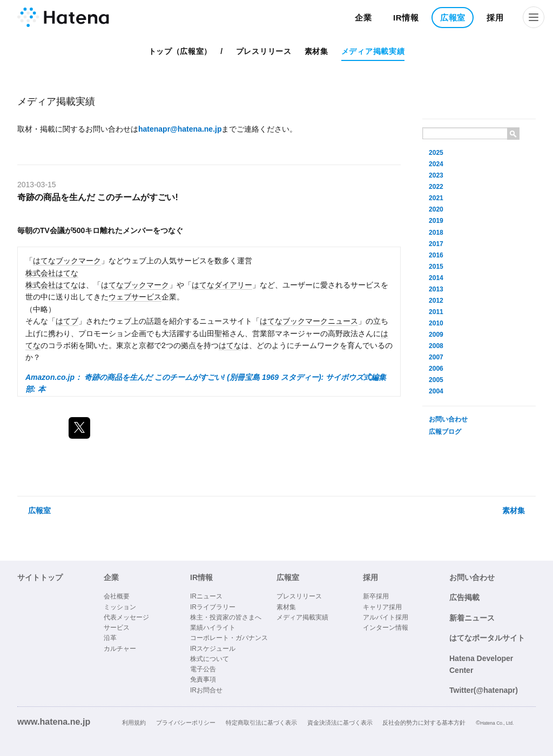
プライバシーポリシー (186, 723)
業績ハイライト (213, 628)
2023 (436, 175)
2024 (436, 164)
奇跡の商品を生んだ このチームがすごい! (98, 197)
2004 (436, 391)
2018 (436, 233)
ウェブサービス (135, 297)
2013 (436, 289)
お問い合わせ (448, 419)
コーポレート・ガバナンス (229, 638)
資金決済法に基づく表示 (340, 723)
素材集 (316, 51)
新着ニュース (472, 618)
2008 (436, 346)
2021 (436, 198)
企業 (363, 18)
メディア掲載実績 (373, 51)
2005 (436, 380)
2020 (436, 209)
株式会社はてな (52, 273)
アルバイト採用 (386, 617)
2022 (436, 187)
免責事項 (203, 679)
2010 (436, 323)
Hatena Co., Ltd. (497, 723)
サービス (117, 628)
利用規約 (134, 723)
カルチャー (120, 649)
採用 (495, 18)
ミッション (120, 607)
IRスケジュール (213, 649)
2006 (436, 369)
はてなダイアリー (222, 285)
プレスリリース (264, 51)
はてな (230, 345)
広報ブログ (445, 432)
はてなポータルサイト (487, 638)
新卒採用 (376, 596)
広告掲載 (464, 597)
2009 (436, 335)
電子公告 (203, 669)
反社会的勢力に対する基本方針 (424, 723)
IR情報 (406, 18)
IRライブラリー (213, 607)
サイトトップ (40, 577)
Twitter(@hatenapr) (484, 690)
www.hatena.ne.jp (54, 721)
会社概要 (117, 596)
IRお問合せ (206, 690)
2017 (436, 244)
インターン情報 (386, 628)
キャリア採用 (382, 607)
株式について (210, 659)
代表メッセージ (126, 617)
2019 (436, 221)
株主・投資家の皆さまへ (226, 617)
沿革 (110, 638)
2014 (436, 278)
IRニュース (206, 596)
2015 (436, 267)
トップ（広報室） (180, 51)
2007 (436, 357)
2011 (436, 312)
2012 (436, 301)
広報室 (453, 18)
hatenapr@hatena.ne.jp (180, 129)
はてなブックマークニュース (309, 321)
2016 (436, 255)
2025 (436, 153)
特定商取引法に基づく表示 (261, 723)
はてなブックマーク (67, 261)
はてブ (67, 321)
